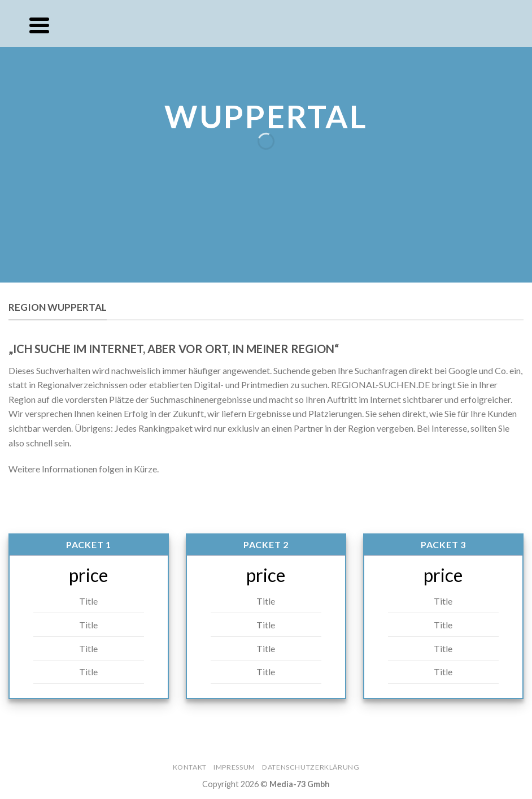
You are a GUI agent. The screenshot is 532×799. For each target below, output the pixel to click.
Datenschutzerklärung (311, 767)
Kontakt (190, 767)
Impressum (234, 767)
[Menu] (39, 25)
